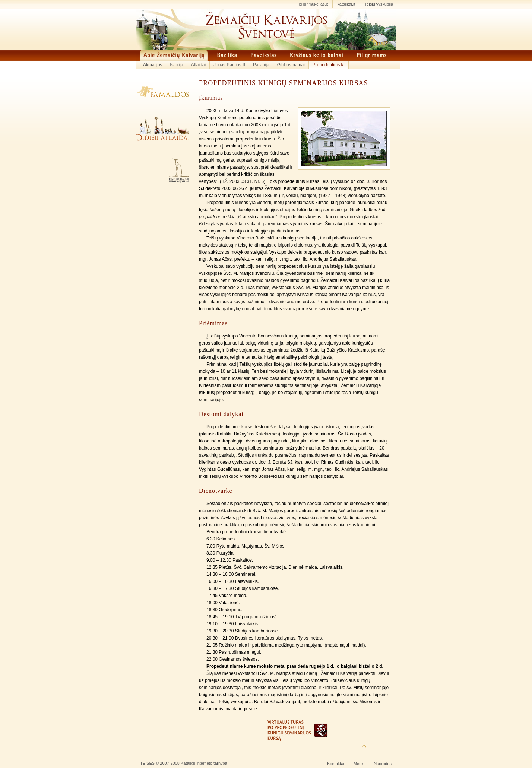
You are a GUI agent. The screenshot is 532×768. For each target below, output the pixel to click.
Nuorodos (383, 764)
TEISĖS (147, 763)
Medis (359, 764)
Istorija (176, 65)
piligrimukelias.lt (314, 4)
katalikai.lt (346, 4)
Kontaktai (336, 764)
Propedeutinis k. (329, 65)
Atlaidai (198, 65)
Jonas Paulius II (229, 65)
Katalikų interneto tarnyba (204, 763)
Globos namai (291, 65)
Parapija (261, 65)
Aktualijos (153, 65)
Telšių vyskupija (379, 4)
